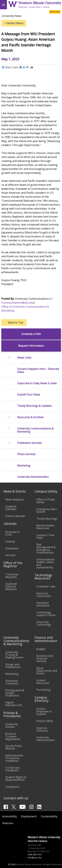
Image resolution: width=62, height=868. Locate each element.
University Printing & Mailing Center (14, 655)
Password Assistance (43, 604)
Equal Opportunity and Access (47, 671)
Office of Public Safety (46, 501)
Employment (29, 816)
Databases (12, 548)
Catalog (10, 541)
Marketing (24, 466)
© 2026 (12, 864)
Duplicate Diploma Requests (11, 586)
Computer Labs (46, 586)
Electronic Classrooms (44, 595)
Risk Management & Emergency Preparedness (46, 548)
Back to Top (14, 322)
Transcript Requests (12, 576)
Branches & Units (12, 533)
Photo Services (26, 454)
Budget (41, 649)
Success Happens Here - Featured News (38, 371)
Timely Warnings (47, 519)
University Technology (44, 623)
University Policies (12, 725)
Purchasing (43, 690)
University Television (12, 682)
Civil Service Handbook (12, 769)
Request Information (31, 346)
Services (10, 555)
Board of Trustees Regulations (13, 736)
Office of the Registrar (13, 564)
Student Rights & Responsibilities (16, 778)
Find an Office (45, 721)
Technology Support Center (46, 614)
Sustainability (49, 816)
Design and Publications (13, 666)
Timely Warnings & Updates (34, 406)
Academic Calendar (11, 508)
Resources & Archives (30, 417)
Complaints (12, 787)
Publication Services (30, 443)
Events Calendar (15, 516)
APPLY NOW (55, 12)
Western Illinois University (40, 3)
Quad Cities (35, 7)
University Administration (33, 477)
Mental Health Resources (45, 527)
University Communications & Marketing (35, 430)
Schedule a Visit (31, 334)
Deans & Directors (42, 729)
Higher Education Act (14, 704)
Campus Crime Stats (45, 536)
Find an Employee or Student (44, 711)
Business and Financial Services (45, 658)
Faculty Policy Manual (13, 747)
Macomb (23, 7)
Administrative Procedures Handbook (14, 758)
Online (46, 7)
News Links (24, 358)
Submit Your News (29, 395)
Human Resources (43, 682)
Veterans (8, 823)
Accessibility (10, 816)
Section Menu (14, 23)
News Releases (15, 499)
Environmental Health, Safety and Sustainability (45, 563)
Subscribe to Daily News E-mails (37, 383)
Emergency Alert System (47, 510)
